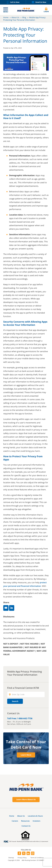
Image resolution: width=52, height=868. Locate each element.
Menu (6, 12)
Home (6, 18)
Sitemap (11, 858)
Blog (24, 18)
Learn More (26, 755)
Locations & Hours (35, 816)
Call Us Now (13, 2)
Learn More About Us (26, 800)
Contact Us (26, 826)
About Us (15, 18)
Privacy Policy (22, 858)
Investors (36, 821)
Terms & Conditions (37, 858)
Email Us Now (39, 2)
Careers (15, 821)
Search (15, 701)
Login (46, 10)
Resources (25, 821)
